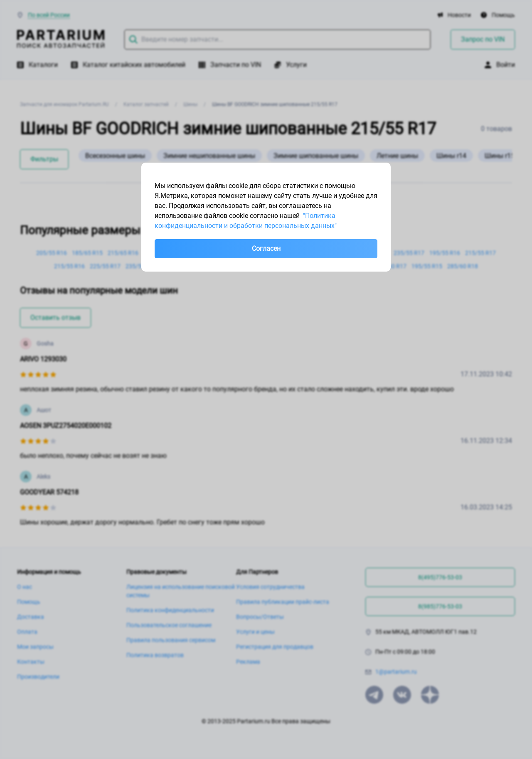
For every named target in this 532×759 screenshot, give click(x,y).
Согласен (266, 248)
